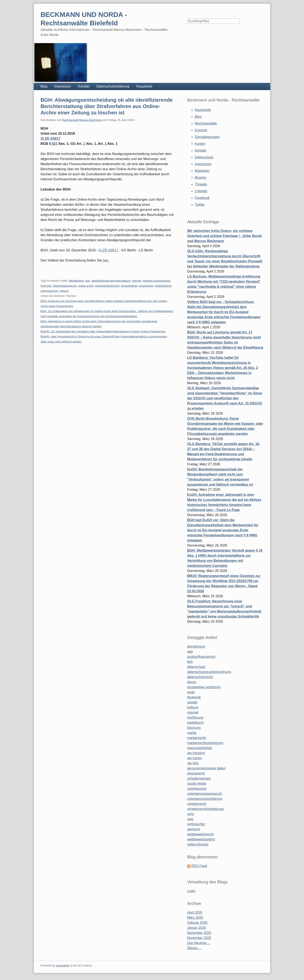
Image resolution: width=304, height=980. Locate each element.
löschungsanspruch (65, 286)
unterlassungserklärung (205, 799)
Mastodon (202, 171)
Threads (201, 184)
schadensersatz (199, 778)
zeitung (64, 291)
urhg (190, 814)
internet (136, 281)
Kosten (200, 144)
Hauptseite (144, 86)
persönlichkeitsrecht (107, 286)
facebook (194, 697)
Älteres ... (194, 948)
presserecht (146, 286)
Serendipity (63, 966)
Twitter (200, 205)
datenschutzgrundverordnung (209, 672)
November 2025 (199, 938)
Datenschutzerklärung (113, 86)
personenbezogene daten (206, 768)
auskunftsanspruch (201, 657)
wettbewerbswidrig (201, 839)
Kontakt (84, 86)
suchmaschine (49, 291)
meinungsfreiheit (199, 748)
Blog (44, 86)
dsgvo (192, 682)
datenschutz (196, 667)
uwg (190, 819)
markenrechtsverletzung (205, 743)
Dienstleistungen (207, 137)
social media (196, 783)
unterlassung (197, 789)
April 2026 (195, 912)
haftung (193, 707)
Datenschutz (204, 157)
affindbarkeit (76, 281)
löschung (46, 286)
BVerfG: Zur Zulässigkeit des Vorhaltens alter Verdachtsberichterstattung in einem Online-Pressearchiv (103, 331)
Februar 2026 (197, 923)
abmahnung (196, 646)
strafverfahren (163, 286)
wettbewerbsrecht (200, 834)
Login (191, 891)
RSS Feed (199, 866)
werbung (193, 829)
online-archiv (86, 286)
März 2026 (195, 918)
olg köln (193, 763)
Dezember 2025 (199, 933)
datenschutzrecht (200, 677)
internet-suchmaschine (157, 281)
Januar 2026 (196, 928)
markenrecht (196, 738)
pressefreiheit (129, 286)
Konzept (201, 130)
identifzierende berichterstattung (111, 281)
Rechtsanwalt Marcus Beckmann (82, 120)
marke (192, 733)
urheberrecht (197, 804)
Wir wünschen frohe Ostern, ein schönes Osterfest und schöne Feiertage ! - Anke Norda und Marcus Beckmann (224, 236)
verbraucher (196, 824)
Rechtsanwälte (206, 123)
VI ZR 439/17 (50, 139)
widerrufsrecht (198, 844)
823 (55, 144)
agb (190, 652)
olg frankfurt (196, 753)
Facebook (202, 198)
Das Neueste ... (199, 943)
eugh (191, 692)
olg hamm (194, 758)
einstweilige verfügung (204, 687)
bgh (88, 281)
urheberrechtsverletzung (205, 809)
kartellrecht (195, 723)
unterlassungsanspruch (204, 794)
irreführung (195, 718)
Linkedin (201, 191)
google (192, 702)
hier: (106, 260)
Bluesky (201, 177)
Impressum (63, 86)
